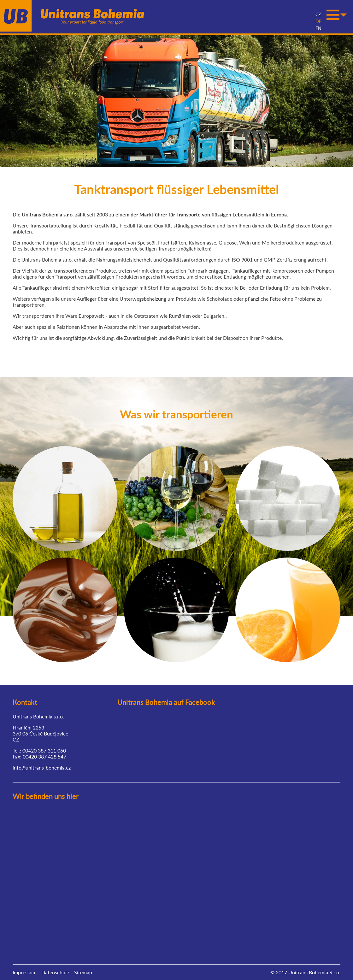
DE (318, 16)
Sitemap (83, 970)
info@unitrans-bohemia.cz (42, 766)
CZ (318, 9)
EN (318, 23)
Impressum (25, 970)
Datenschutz (55, 970)
